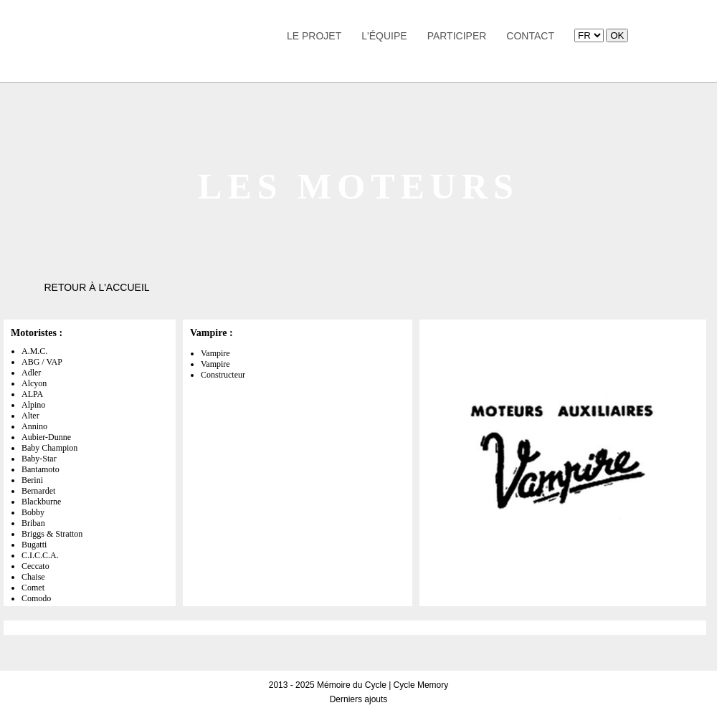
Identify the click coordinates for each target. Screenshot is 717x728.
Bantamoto (41, 469)
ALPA (32, 394)
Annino (34, 426)
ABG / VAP (42, 362)
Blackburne (41, 502)
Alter (30, 416)
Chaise (33, 577)
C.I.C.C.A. (40, 555)
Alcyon (34, 383)
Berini (32, 480)
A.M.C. (34, 351)
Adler (31, 373)
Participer (457, 36)
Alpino (33, 405)
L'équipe (384, 36)
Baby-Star (39, 459)
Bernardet (38, 491)
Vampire (215, 353)
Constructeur (223, 375)
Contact (530, 36)
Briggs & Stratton (52, 534)
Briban (33, 523)
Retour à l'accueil (96, 287)
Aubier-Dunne (46, 437)
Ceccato (35, 566)
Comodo (36, 598)
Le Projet (314, 36)
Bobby (33, 512)
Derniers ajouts (359, 699)
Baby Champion (49, 448)
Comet (33, 588)
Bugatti (34, 545)
